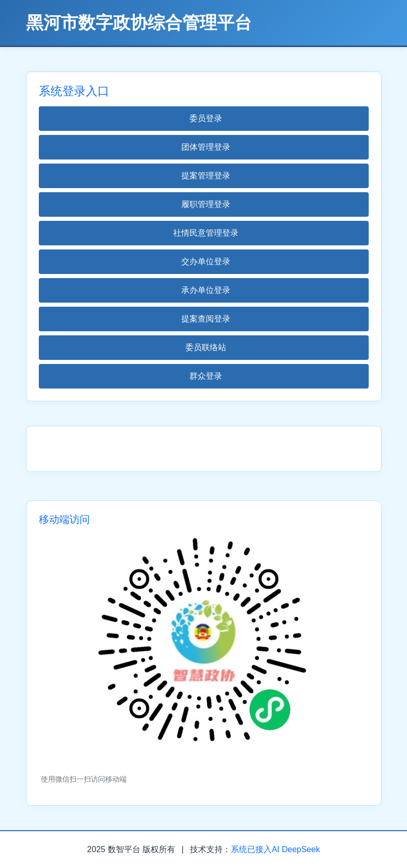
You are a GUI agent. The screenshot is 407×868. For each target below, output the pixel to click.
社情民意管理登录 (206, 233)
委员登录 (206, 118)
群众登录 (206, 376)
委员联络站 (206, 347)
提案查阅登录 (206, 319)
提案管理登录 (206, 176)
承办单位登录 (206, 290)
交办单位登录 (206, 261)
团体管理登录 (206, 147)
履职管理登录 (206, 204)
